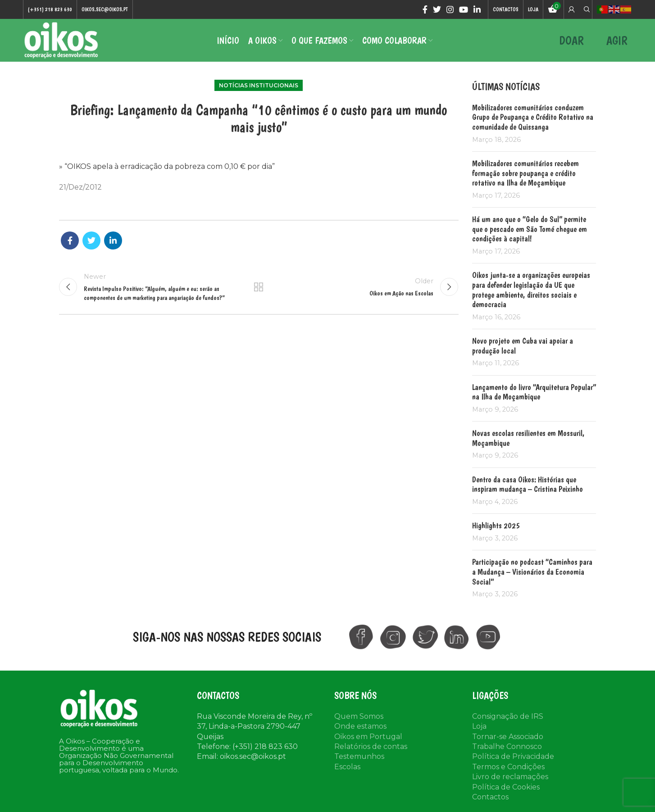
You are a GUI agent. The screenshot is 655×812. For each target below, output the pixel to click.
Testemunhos (359, 756)
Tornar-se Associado (508, 737)
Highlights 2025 (496, 525)
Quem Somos (359, 716)
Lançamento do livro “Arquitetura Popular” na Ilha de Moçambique (534, 392)
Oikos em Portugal (368, 737)
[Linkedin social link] (477, 9)
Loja (479, 726)
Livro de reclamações (510, 777)
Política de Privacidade (513, 756)
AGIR (617, 40)
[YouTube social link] (464, 9)
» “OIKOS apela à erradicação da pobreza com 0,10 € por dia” (167, 166)
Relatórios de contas (371, 746)
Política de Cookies (506, 787)
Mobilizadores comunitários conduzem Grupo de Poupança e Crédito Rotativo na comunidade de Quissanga (533, 117)
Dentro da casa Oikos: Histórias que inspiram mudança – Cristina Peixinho (528, 484)
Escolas (347, 767)
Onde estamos (360, 726)
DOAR (571, 40)
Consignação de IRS (508, 716)
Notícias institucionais (259, 85)
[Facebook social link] (425, 9)
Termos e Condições (508, 767)
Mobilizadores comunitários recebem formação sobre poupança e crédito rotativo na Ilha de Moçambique (525, 173)
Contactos (490, 797)
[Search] (586, 9)
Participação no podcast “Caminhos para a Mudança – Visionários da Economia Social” (532, 572)
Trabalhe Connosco (507, 746)
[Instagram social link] (450, 9)
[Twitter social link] (437, 9)
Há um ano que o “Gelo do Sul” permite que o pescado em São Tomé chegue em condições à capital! (530, 229)
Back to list (259, 287)
